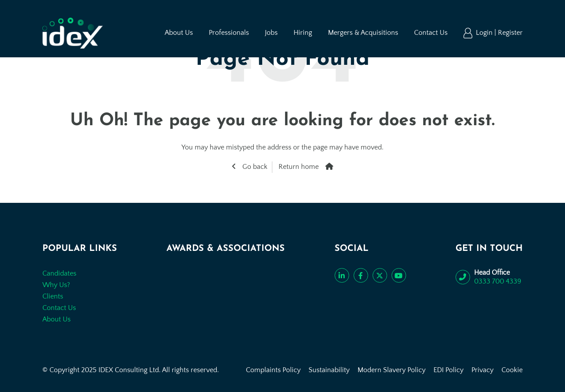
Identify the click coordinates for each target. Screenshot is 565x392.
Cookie (512, 370)
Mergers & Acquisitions (363, 33)
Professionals (229, 33)
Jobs (271, 33)
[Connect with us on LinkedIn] (342, 275)
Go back (254, 167)
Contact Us (431, 33)
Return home (299, 167)
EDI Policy (448, 370)
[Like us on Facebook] (361, 275)
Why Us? (56, 285)
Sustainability (329, 370)
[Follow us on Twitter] (380, 275)
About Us (179, 33)
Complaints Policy (273, 370)
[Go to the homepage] (73, 33)
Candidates (59, 273)
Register (510, 33)
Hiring (303, 33)
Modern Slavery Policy (392, 370)
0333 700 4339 (498, 281)
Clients (53, 296)
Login (485, 33)
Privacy (482, 370)
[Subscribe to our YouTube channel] (399, 275)
